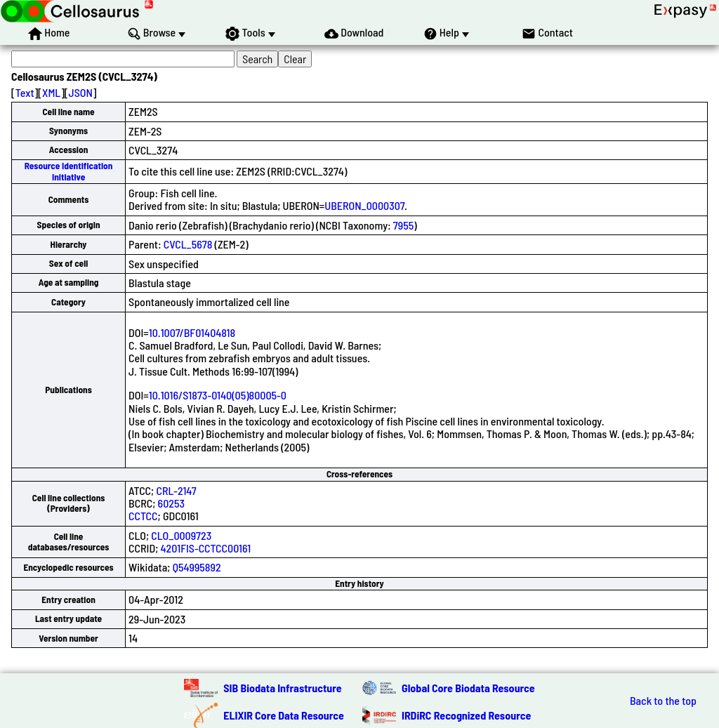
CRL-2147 (176, 490)
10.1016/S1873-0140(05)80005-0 (218, 395)
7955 (403, 225)
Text (25, 92)
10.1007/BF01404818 (192, 332)
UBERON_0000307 (364, 205)
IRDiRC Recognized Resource (466, 715)
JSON (81, 92)
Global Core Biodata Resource (468, 688)
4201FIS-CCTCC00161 (206, 548)
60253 (171, 503)
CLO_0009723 (181, 535)
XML (51, 92)
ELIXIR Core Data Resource (284, 715)
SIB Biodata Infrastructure (282, 688)
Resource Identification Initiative (69, 171)
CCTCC (143, 516)
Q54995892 (197, 567)
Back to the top (663, 701)
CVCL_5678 (188, 244)
